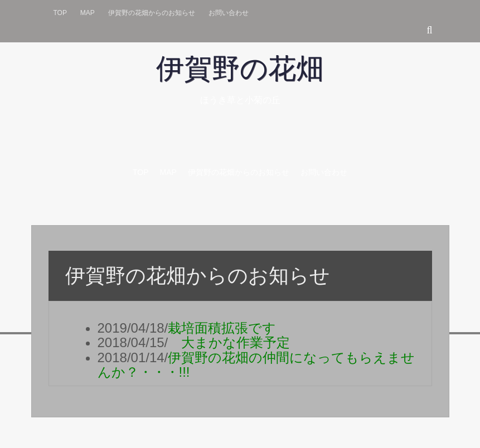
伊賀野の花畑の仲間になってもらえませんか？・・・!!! (256, 365)
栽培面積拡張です (229, 328)
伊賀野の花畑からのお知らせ (152, 13)
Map (88, 13)
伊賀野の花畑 (240, 69)
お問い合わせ (229, 13)
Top (60, 13)
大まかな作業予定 (229, 342)
